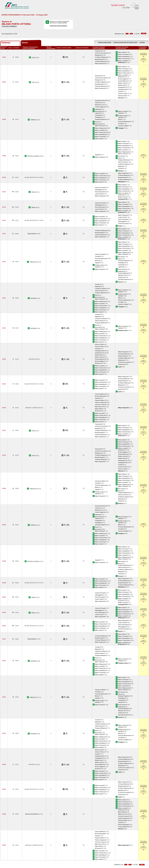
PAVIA (33, 192)
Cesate (120, 91)
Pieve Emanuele (100, 192)
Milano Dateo (122, 52)
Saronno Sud (122, 96)
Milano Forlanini (123, 111)
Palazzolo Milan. (100, 400)
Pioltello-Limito (122, 116)
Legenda (142, 42)
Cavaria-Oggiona (100, 107)
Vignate (120, 117)
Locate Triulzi (99, 194)
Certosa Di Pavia (100, 188)
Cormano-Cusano (100, 405)
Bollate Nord (122, 85)
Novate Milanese (123, 81)
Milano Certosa (99, 126)
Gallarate (98, 109)
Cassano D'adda (123, 126)
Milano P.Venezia (123, 54)
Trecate (120, 168)
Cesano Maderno (100, 394)
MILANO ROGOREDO (32, 814)
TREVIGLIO (33, 262)
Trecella (120, 124)
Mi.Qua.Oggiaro (123, 79)
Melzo (120, 119)
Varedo (97, 398)
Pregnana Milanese (124, 160)
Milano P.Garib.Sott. (124, 59)
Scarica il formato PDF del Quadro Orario (125, 42)
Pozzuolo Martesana (124, 121)
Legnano (97, 113)
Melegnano (98, 55)
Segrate (120, 113)
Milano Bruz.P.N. (100, 407)
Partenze (6, 43)
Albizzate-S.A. (99, 105)
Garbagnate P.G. (123, 87)
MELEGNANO (32, 234)
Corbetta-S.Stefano (124, 164)
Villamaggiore (99, 190)
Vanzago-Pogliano (100, 119)
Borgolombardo (99, 59)
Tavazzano (98, 51)
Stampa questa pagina (105, 42)
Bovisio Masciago (100, 396)
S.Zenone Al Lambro (101, 53)
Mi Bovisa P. (122, 77)
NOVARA (33, 298)
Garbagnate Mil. (123, 89)
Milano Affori (99, 409)
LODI (33, 58)
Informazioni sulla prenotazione (58, 26)
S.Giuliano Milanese (101, 57)
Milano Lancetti (122, 61)
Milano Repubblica (123, 56)
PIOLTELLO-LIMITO (33, 156)
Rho (96, 122)
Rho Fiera (98, 124)
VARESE (33, 120)
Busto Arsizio (99, 111)
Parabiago (98, 117)
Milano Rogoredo (100, 63)
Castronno (98, 103)
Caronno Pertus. (123, 94)
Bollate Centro (122, 83)
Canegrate (98, 115)
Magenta (121, 166)
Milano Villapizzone (101, 128)
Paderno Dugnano (100, 402)
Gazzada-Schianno (100, 101)
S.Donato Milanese (100, 61)
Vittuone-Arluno (122, 162)
